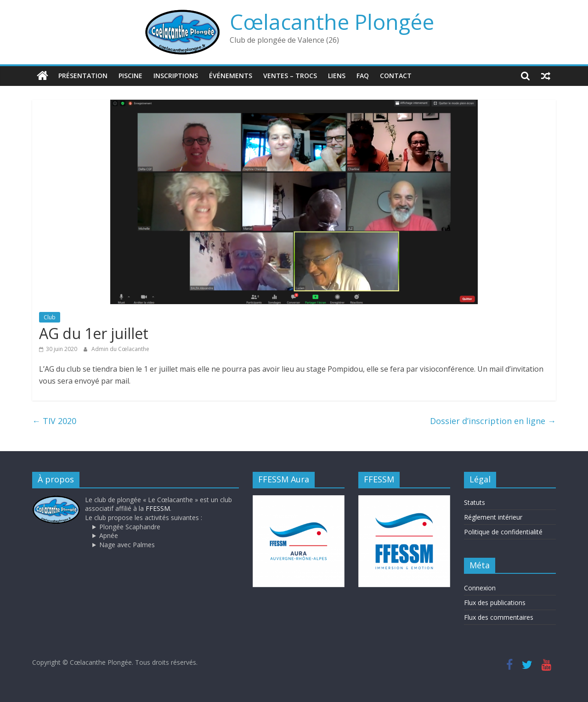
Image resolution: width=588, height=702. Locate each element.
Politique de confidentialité (503, 532)
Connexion (480, 588)
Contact (396, 76)
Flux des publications (495, 603)
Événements (231, 76)
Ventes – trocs (290, 76)
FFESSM (158, 508)
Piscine (130, 76)
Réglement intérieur (493, 517)
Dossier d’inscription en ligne (493, 421)
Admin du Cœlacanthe (120, 348)
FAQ (363, 76)
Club (50, 317)
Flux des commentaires (499, 617)
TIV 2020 (54, 421)
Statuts (475, 502)
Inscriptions (176, 76)
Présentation (83, 76)
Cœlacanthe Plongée (332, 22)
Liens (337, 76)
